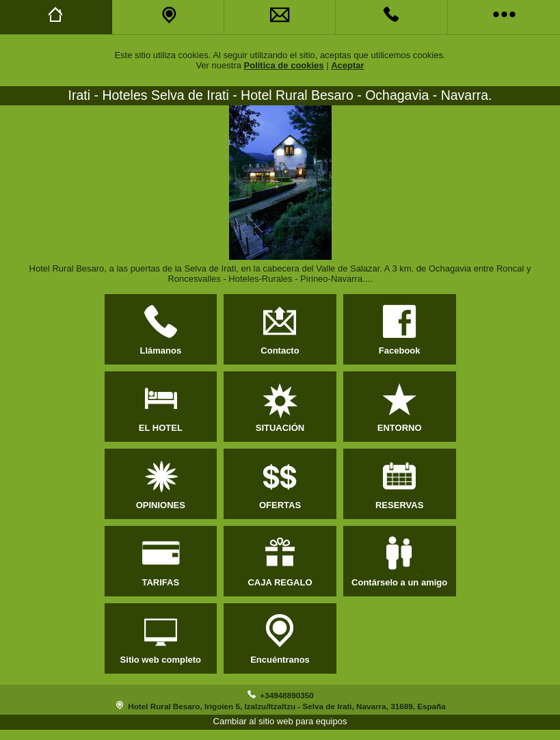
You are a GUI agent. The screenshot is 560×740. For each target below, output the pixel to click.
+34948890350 (286, 695)
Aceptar (347, 65)
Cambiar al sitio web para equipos (280, 721)
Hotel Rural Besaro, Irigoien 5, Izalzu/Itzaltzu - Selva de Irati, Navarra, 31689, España (286, 706)
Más (383, 279)
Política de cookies (284, 65)
